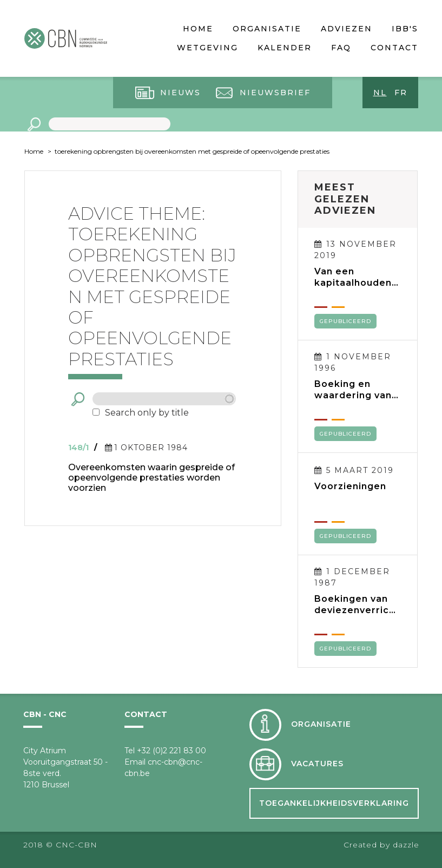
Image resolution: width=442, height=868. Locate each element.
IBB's (405, 29)
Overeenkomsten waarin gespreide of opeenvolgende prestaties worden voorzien (151, 478)
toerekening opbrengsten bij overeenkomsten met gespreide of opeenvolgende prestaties (192, 151)
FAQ (341, 48)
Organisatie (267, 29)
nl (380, 93)
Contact (394, 48)
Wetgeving (207, 48)
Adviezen (347, 29)
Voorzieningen (350, 486)
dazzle (406, 845)
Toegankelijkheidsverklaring (334, 803)
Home (198, 29)
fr (401, 93)
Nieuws (180, 93)
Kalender (285, 48)
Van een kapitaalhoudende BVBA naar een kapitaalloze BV (356, 277)
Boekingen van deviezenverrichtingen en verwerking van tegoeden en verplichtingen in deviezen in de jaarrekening (357, 604)
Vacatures (317, 764)
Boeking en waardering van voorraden (353, 390)
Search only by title (147, 413)
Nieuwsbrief (275, 93)
